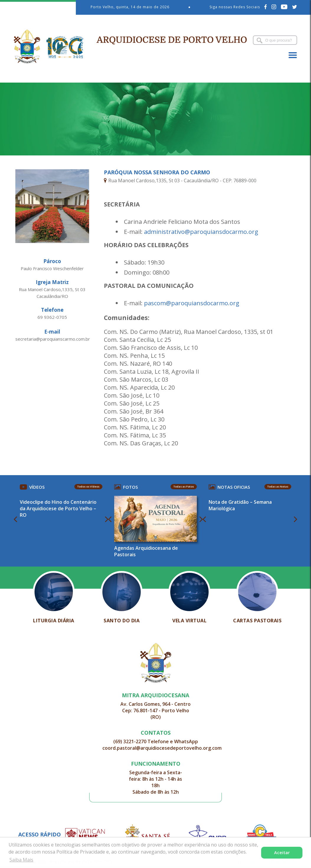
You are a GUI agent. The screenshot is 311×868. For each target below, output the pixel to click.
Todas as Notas (278, 486)
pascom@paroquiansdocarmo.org (192, 303)
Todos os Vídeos (88, 486)
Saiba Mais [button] (21, 860)
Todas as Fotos (184, 486)
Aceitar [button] (282, 853)
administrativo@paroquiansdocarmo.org (201, 232)
